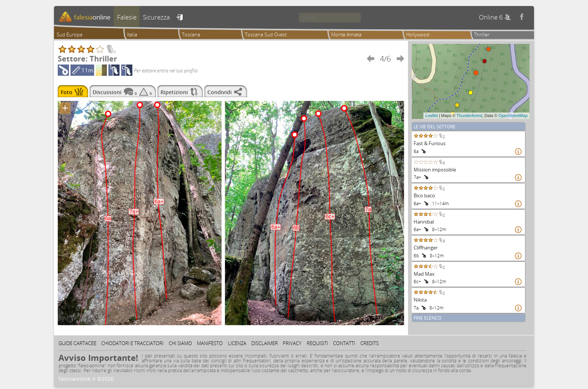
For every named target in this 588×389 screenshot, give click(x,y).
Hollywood (418, 35)
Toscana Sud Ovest (266, 35)
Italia (132, 35)
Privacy (292, 343)
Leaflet (431, 116)
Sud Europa (70, 35)
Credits (370, 343)
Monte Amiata (346, 35)
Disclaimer (265, 343)
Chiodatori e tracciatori (132, 343)
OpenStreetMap (513, 116)
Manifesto (210, 343)
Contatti (344, 343)
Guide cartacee (77, 343)
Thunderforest (469, 116)
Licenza (237, 343)
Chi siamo (180, 343)
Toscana (191, 35)
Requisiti (317, 343)
